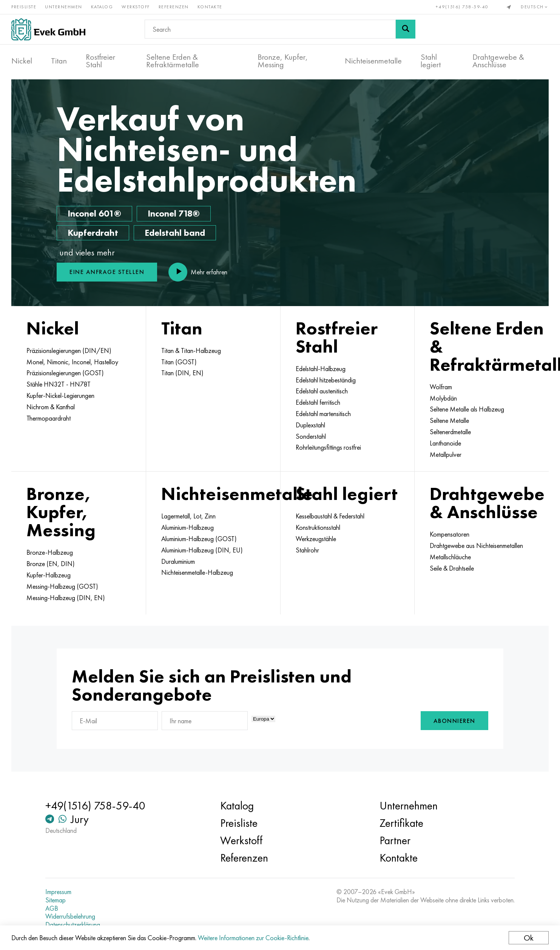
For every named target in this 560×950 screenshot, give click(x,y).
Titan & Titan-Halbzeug (191, 351)
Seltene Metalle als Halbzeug (467, 409)
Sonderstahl (311, 436)
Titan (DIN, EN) (182, 373)
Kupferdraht (93, 233)
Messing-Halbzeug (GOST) (62, 586)
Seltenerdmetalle (450, 432)
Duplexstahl (310, 425)
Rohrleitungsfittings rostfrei (328, 447)
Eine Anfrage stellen (107, 272)
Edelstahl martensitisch (323, 414)
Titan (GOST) (179, 362)
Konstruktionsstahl (318, 528)
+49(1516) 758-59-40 (462, 7)
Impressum (58, 892)
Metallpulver (446, 455)
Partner (395, 840)
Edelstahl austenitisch (322, 391)
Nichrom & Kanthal (51, 407)
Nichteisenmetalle (373, 61)
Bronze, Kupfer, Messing (283, 61)
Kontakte (210, 7)
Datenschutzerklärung (73, 925)
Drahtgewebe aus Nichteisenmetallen (476, 546)
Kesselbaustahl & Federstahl (330, 516)
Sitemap (56, 900)
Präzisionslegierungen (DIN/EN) (69, 351)
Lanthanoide (445, 443)
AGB (52, 908)
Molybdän (443, 398)
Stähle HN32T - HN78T (59, 384)
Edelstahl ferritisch (318, 402)
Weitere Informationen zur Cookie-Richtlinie (253, 938)
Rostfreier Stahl (100, 61)
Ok (529, 938)
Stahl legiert (431, 61)
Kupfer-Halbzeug (49, 575)
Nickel (22, 61)
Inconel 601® (94, 213)
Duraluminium (178, 562)
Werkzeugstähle (316, 539)
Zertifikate (401, 823)
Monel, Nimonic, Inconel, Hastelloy (72, 362)
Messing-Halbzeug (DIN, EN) (66, 598)
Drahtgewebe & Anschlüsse (498, 61)
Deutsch (535, 7)
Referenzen (174, 7)
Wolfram (441, 387)
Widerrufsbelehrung (70, 916)
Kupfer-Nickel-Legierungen (60, 396)
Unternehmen (64, 7)
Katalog (102, 7)
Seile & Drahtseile (452, 568)
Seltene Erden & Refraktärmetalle (173, 61)
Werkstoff (136, 7)
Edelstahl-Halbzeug (321, 369)
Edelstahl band (175, 233)
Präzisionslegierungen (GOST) (65, 373)
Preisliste (24, 7)
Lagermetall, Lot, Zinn (188, 516)
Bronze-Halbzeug (50, 552)
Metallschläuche (450, 557)
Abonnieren (454, 721)
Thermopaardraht (49, 418)
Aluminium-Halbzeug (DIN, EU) (202, 550)
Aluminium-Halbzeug (187, 528)
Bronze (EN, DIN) (51, 564)
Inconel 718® (174, 213)
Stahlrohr (307, 550)
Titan (59, 61)
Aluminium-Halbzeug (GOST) (199, 539)
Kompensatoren (450, 534)
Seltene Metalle (449, 421)
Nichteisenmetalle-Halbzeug (197, 572)
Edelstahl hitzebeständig (326, 380)
